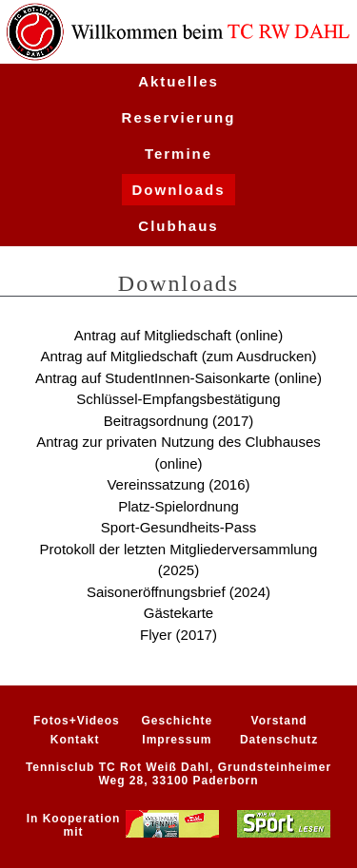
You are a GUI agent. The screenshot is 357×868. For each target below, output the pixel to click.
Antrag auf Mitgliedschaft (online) (178, 335)
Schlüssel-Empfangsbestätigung (178, 399)
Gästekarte (178, 613)
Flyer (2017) (178, 635)
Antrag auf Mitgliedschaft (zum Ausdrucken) (178, 356)
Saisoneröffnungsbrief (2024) (178, 592)
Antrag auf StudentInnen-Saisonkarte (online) (178, 378)
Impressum (177, 740)
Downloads (178, 190)
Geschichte (178, 721)
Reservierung (179, 117)
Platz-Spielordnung (178, 506)
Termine (178, 154)
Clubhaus (178, 226)
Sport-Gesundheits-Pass (178, 527)
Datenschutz (279, 740)
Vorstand (279, 721)
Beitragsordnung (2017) (179, 421)
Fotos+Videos (77, 721)
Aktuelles (178, 81)
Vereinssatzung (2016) (178, 484)
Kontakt (75, 740)
